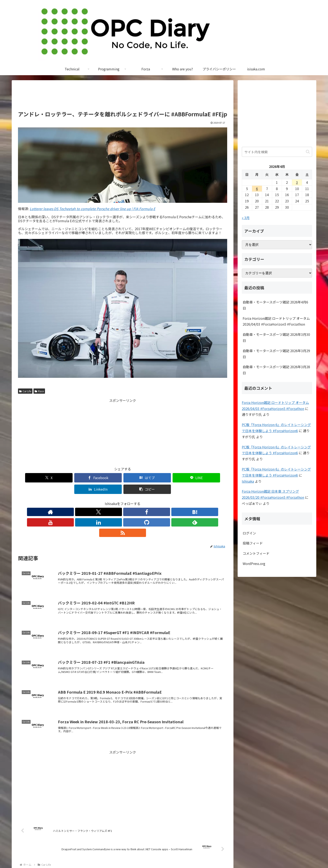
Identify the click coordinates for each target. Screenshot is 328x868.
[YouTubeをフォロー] (123, 500)
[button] (210, 478)
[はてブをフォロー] (113, 500)
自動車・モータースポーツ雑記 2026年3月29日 (276, 354)
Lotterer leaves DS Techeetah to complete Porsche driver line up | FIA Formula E (92, 209)
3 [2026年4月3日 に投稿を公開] (297, 182)
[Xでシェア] (35, 478)
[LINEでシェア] (140, 478)
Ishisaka (248, 481)
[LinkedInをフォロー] (132, 500)
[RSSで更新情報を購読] (161, 500)
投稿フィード (253, 543)
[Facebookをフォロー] (103, 500)
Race (39, 391)
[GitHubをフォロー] (142, 500)
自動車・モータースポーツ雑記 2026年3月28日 (276, 370)
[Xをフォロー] (94, 500)
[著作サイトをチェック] (84, 500)
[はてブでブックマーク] (105, 478)
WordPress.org (254, 563)
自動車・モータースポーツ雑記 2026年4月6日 (275, 305)
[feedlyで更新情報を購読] (151, 500)
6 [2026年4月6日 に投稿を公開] (257, 189)
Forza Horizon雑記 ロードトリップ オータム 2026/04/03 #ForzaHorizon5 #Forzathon (276, 321)
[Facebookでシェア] (70, 478)
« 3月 (246, 218)
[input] (277, 152)
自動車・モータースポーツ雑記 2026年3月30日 (276, 337)
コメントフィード (256, 553)
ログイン (249, 533)
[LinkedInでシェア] (175, 478)
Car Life (25, 391)
